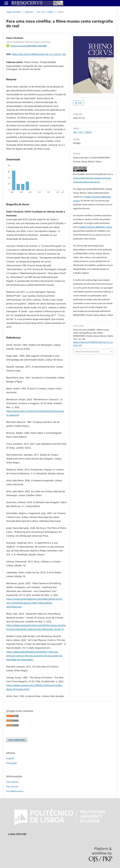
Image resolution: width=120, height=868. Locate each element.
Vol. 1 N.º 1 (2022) (45, 12)
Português (12, 763)
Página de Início (14, 12)
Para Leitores (12, 782)
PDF (80, 103)
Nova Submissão (17, 740)
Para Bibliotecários (15, 791)
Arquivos (29, 12)
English (10, 758)
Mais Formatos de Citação (87, 351)
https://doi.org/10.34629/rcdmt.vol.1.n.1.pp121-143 (39, 54)
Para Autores (12, 786)
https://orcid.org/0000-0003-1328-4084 (28, 46)
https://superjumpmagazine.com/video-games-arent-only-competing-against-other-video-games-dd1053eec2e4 (34, 603)
